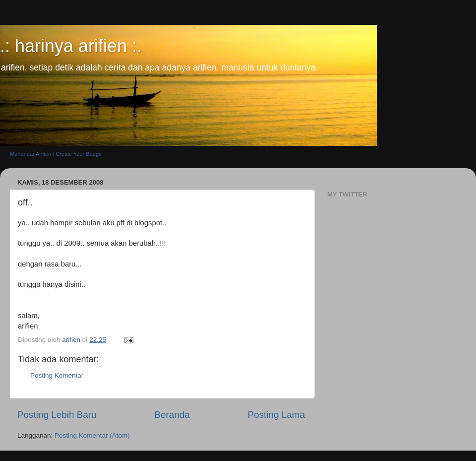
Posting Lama (276, 415)
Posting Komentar (57, 375)
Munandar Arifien (30, 154)
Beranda (172, 415)
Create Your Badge (79, 154)
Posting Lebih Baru (57, 415)
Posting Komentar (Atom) (92, 435)
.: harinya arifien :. (71, 46)
